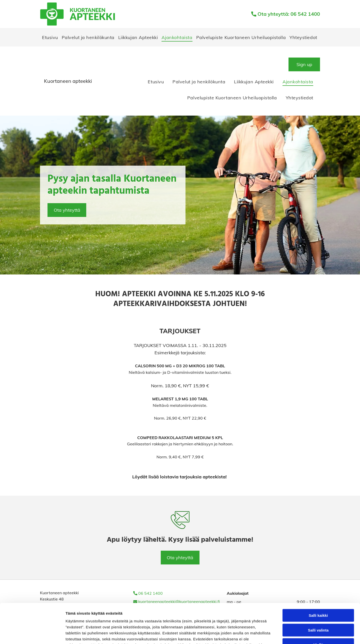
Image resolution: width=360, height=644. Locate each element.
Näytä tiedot (267, 634)
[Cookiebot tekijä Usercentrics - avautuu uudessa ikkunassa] (32, 634)
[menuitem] (50, 37)
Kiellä (318, 607)
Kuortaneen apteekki (68, 81)
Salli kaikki (318, 578)
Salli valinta (318, 593)
